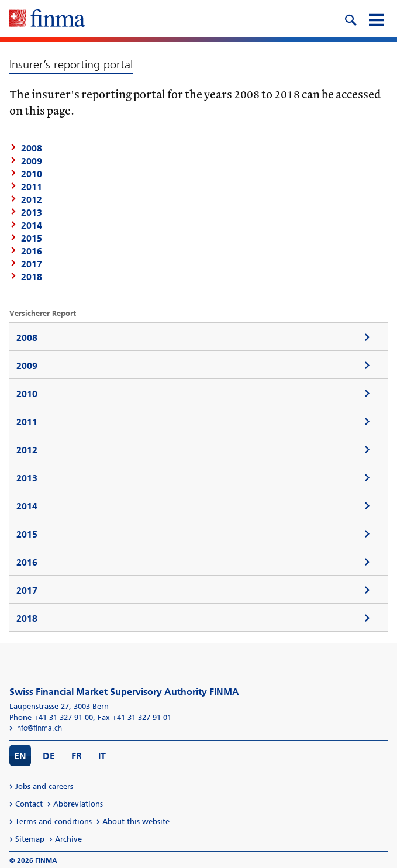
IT (102, 756)
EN (20, 756)
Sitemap (30, 839)
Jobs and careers (44, 786)
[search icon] (350, 19)
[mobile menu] (376, 19)
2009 (27, 366)
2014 (32, 225)
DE (49, 756)
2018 (32, 277)
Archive (68, 839)
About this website (136, 821)
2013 (32, 213)
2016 (32, 251)
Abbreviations (78, 804)
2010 (27, 394)
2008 (27, 338)
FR (77, 756)
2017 (32, 264)
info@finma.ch (39, 728)
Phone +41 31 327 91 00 (51, 717)
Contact (29, 804)
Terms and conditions (53, 821)
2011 (32, 187)
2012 (32, 200)
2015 (32, 238)
